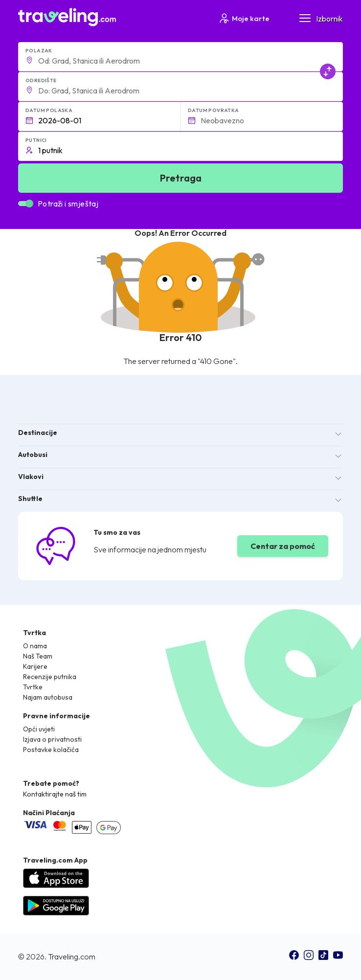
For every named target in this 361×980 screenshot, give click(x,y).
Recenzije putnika (50, 677)
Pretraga (181, 178)
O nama (35, 646)
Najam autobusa (48, 697)
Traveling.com (72, 957)
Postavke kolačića (51, 750)
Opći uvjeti (39, 729)
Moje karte (244, 18)
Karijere (35, 666)
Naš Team (38, 656)
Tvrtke (33, 687)
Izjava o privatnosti (52, 739)
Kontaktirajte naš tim (55, 794)
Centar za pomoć (283, 546)
